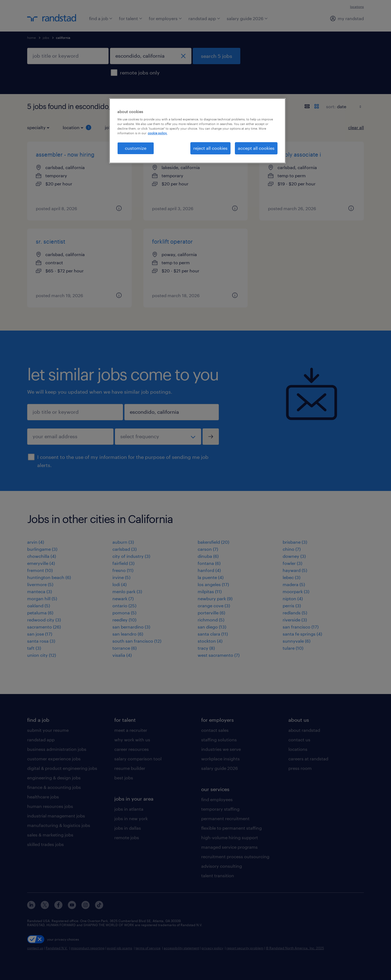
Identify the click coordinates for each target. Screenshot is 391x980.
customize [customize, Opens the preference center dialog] (136, 148)
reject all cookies (210, 148)
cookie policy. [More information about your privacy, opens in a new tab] (157, 133)
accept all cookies (256, 148)
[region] (197, 131)
